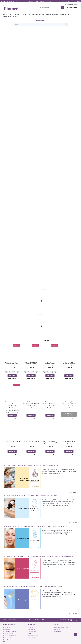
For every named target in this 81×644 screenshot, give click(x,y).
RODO (5, 642)
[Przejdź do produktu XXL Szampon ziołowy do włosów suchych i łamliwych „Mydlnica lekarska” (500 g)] (31, 431)
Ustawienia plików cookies (34, 638)
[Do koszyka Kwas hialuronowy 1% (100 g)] (12, 415)
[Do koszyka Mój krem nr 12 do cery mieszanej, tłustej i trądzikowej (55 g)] (12, 376)
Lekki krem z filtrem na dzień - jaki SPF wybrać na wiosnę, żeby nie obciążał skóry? (33, 587)
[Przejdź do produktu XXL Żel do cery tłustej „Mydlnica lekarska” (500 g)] (50, 431)
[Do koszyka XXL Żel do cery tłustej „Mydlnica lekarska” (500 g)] (50, 451)
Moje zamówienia (32, 630)
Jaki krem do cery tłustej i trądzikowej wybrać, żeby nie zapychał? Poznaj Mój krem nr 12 (36, 526)
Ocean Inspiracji (57, 630)
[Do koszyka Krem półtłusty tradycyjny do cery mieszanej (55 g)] (69, 376)
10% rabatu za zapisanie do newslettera (70, 1)
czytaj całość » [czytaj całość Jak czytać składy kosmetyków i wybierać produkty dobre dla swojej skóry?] (73, 492)
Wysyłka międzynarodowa (9, 632)
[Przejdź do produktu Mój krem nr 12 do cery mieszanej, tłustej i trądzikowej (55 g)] (12, 352)
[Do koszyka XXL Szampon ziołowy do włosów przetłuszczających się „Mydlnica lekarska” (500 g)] (12, 451)
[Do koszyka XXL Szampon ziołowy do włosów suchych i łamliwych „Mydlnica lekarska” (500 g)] (31, 451)
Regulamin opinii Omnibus (10, 636)
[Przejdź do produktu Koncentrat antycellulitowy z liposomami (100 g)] (50, 352)
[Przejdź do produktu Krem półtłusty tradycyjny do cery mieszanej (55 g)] (69, 352)
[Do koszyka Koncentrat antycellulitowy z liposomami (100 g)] (50, 376)
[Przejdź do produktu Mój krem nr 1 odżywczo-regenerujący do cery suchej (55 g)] (40, 333)
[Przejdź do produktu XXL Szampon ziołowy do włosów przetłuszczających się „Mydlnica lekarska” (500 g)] (12, 431)
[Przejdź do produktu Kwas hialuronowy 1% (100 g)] (12, 392)
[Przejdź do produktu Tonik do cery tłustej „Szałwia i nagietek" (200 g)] (69, 392)
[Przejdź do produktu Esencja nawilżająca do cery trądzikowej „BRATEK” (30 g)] (31, 352)
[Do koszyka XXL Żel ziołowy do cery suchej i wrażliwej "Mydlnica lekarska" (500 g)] (69, 451)
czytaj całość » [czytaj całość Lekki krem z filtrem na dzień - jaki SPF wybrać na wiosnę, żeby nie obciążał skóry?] (73, 613)
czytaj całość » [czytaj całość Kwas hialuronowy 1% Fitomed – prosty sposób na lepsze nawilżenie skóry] (73, 522)
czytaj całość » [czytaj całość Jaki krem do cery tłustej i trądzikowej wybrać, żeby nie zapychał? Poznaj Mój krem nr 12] (73, 553)
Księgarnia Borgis (57, 632)
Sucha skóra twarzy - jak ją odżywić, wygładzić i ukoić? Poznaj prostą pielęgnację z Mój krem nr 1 (39, 556)
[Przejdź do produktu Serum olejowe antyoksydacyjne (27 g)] (50, 392)
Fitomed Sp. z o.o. (15, 366)
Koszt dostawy (7, 630)
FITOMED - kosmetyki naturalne (60, 628)
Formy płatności (7, 628)
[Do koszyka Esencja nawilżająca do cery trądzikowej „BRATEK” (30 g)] (31, 376)
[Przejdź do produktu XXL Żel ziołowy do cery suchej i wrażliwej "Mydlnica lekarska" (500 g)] (69, 431)
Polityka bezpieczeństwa (9, 640)
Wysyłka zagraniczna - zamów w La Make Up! (39, 1)
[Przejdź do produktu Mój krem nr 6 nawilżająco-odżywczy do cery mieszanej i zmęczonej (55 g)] (31, 392)
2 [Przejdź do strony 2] (75, 460)
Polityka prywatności (8, 638)
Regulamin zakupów (8, 634)
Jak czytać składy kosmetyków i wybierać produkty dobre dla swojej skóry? (31, 465)
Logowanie (31, 628)
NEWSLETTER (31, 634)
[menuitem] (5, 14)
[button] (12, 378)
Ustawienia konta (32, 632)
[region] (40, 158)
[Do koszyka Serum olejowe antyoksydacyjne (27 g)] (50, 415)
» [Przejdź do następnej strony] (77, 460)
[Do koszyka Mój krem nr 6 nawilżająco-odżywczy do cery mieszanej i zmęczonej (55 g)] (31, 415)
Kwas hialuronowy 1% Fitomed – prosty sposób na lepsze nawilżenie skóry (31, 496)
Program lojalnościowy (33, 636)
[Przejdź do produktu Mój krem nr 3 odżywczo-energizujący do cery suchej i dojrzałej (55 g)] (40, 307)
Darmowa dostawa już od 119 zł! (9, 1)
